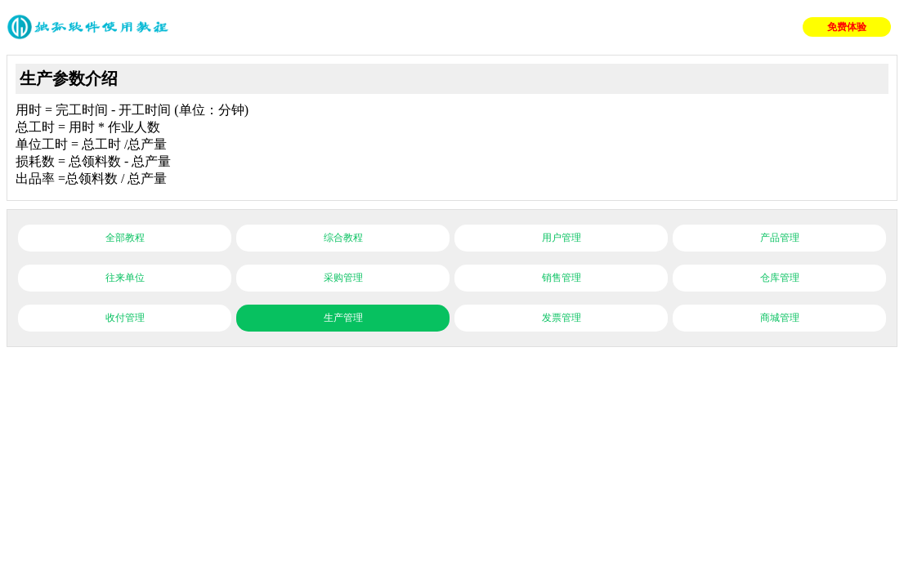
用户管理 (562, 238)
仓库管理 (780, 278)
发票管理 (562, 318)
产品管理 (780, 238)
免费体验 (847, 27)
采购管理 (343, 278)
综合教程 (343, 238)
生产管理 (343, 318)
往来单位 (125, 278)
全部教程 (125, 238)
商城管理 (780, 318)
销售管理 (562, 278)
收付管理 (125, 318)
